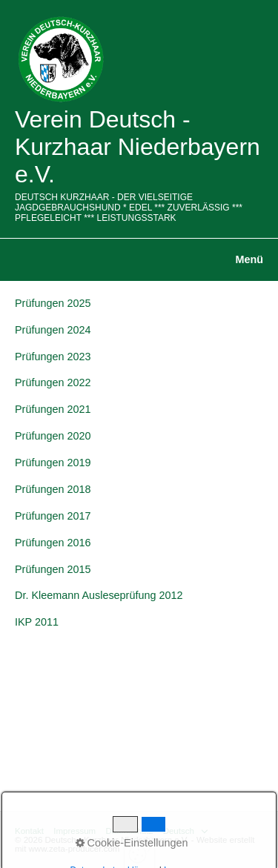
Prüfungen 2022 (53, 382)
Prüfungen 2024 (53, 330)
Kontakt (29, 831)
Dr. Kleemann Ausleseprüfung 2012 (99, 595)
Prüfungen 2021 (53, 409)
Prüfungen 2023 (53, 357)
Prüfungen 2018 (53, 489)
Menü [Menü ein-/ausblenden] (249, 259)
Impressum (75, 831)
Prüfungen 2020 (53, 436)
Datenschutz (129, 831)
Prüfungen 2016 (53, 543)
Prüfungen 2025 (53, 303)
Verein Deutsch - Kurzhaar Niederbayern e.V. (138, 147)
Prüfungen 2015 (53, 569)
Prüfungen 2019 (53, 463)
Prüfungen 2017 (53, 516)
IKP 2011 (37, 622)
